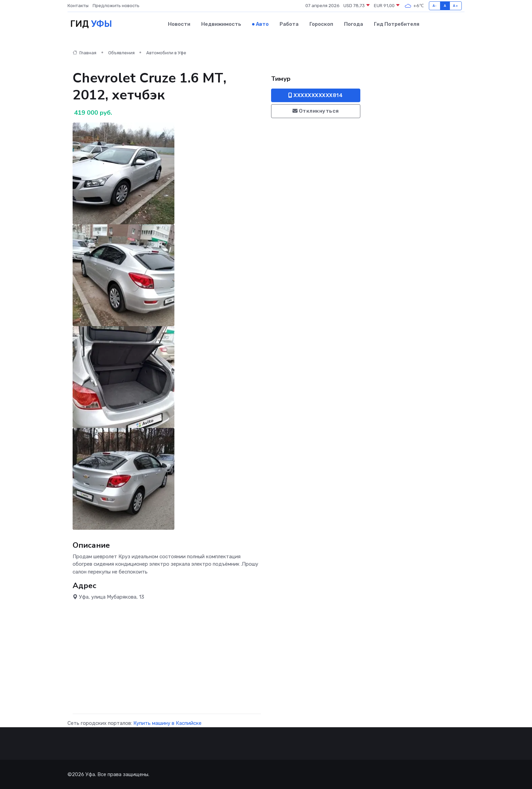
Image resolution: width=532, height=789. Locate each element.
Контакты (78, 6)
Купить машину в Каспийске (167, 723)
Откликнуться (316, 111)
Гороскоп (321, 24)
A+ (455, 6)
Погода (354, 24)
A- (435, 6)
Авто (262, 24)
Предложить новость (116, 6)
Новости (179, 24)
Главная (84, 53)
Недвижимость (221, 24)
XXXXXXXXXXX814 (316, 95)
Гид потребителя (397, 24)
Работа (289, 24)
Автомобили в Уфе (166, 53)
